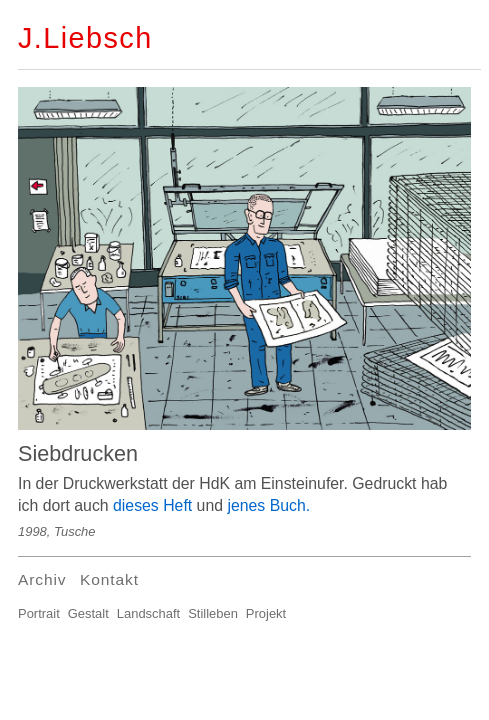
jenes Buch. (268, 505)
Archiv (42, 579)
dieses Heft (152, 505)
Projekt (266, 613)
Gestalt (88, 613)
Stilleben (213, 613)
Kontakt (109, 579)
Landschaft (148, 613)
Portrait (39, 613)
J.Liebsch (85, 38)
